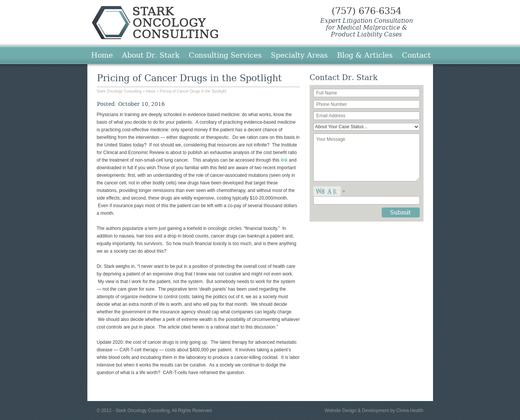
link (285, 160)
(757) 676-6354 (367, 11)
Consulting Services (225, 55)
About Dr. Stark (151, 55)
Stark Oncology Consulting (155, 23)
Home (102, 55)
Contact (416, 55)
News (151, 91)
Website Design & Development (357, 411)
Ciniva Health (410, 411)
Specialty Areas (299, 55)
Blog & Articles (365, 55)
